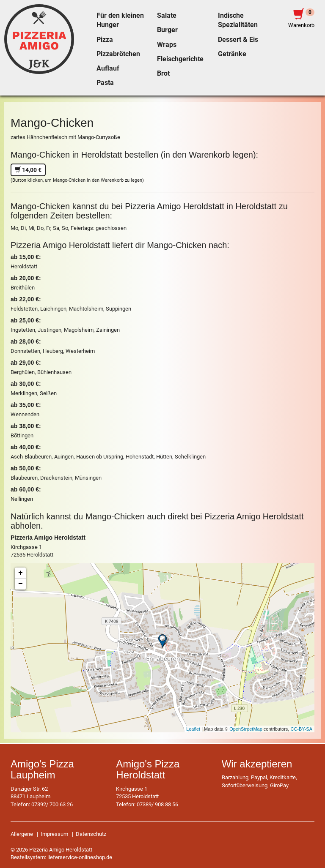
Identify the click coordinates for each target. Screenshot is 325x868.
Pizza (105, 40)
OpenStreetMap (246, 729)
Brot (163, 74)
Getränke (232, 54)
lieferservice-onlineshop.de (80, 857)
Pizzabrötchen (118, 54)
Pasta (105, 83)
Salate (167, 16)
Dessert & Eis (238, 40)
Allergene (22, 834)
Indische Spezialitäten (238, 20)
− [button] (21, 584)
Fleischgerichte (180, 59)
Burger (167, 30)
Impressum (54, 834)
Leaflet (193, 729)
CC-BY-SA (301, 729)
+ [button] (21, 573)
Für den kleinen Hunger (120, 20)
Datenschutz (91, 834)
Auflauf (108, 68)
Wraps (167, 45)
